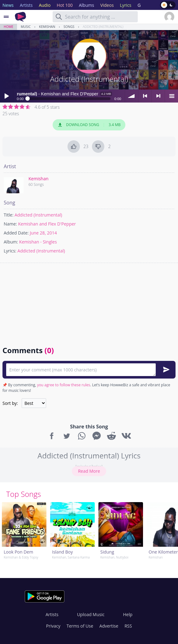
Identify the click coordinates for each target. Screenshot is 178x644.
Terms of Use (80, 626)
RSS (128, 626)
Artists (52, 614)
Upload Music (91, 614)
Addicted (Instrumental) (103, 27)
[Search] (59, 17)
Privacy (53, 626)
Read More (89, 471)
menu (171, 96)
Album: (11, 242)
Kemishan (47, 27)
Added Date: (16, 233)
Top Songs (24, 494)
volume (132, 96)
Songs (69, 27)
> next (158, 96)
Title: (9, 215)
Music (26, 27)
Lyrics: (10, 251)
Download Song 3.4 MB (89, 125)
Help (128, 614)
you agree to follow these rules (64, 385)
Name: (10, 224)
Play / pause (7, 96)
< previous (145, 96)
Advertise (109, 626)
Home (9, 27)
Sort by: (10, 403)
